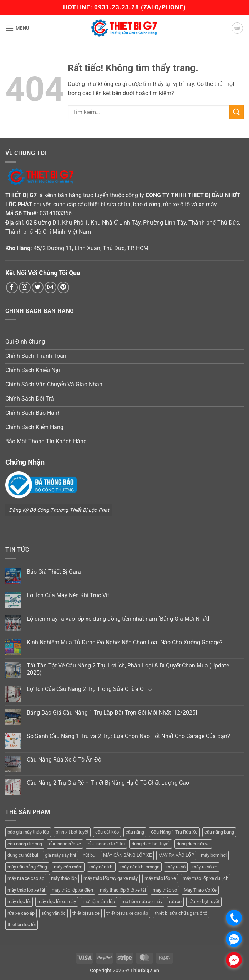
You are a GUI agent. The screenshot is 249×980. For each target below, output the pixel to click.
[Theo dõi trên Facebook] (12, 287)
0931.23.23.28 (118, 7)
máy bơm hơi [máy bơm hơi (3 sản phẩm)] (214, 855)
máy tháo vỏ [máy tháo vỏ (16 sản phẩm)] (165, 890)
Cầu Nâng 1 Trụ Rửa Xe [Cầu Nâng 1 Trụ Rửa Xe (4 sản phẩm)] (174, 832)
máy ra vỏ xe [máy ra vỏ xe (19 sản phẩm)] (205, 867)
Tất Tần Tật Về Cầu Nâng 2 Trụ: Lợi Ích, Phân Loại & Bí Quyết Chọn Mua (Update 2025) (128, 669)
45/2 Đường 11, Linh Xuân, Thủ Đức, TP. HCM (91, 248)
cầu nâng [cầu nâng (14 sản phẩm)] (135, 832)
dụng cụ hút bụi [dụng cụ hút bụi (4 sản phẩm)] (23, 855)
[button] (17, 28)
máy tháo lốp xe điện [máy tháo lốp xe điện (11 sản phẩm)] (72, 890)
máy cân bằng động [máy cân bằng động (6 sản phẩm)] (27, 867)
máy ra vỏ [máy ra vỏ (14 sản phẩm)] (176, 867)
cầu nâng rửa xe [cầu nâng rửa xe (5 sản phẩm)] (65, 844)
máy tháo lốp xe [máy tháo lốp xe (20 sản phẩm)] (160, 878)
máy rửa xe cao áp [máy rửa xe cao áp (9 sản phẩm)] (26, 878)
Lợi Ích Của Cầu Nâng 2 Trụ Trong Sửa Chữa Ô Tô (89, 689)
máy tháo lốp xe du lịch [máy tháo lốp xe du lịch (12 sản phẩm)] (205, 878)
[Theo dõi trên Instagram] (25, 287)
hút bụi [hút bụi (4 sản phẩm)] (90, 855)
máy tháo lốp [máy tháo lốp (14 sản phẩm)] (64, 878)
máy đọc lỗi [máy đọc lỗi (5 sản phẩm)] (19, 901)
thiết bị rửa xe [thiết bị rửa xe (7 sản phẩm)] (86, 913)
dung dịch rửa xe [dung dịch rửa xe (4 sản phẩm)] (193, 844)
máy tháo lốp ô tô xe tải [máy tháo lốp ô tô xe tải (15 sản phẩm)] (123, 890)
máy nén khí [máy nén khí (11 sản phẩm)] (101, 867)
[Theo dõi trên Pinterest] (63, 287)
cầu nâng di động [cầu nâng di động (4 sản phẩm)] (25, 844)
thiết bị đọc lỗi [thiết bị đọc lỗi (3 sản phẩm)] (22, 925)
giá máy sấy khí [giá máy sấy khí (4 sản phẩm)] (60, 855)
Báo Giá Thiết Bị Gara (54, 572)
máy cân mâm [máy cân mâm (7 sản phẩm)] (68, 867)
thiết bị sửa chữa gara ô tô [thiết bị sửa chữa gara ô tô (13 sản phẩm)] (181, 913)
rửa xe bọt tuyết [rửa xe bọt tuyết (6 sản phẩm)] (204, 901)
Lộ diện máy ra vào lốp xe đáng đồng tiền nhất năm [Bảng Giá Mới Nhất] (118, 619)
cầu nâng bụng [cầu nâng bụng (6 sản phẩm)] (219, 832)
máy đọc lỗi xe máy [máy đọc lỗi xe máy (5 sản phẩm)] (57, 901)
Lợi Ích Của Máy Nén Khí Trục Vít (68, 595)
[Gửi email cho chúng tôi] (50, 287)
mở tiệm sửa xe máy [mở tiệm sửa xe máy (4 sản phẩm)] (142, 901)
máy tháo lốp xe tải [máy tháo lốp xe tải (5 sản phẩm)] (26, 890)
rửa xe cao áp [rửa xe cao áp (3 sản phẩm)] (21, 913)
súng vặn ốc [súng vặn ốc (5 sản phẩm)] (54, 913)
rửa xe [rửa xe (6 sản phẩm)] (175, 901)
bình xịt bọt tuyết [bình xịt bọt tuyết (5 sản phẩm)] (72, 832)
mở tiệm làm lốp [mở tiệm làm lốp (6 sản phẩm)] (99, 901)
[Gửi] (237, 112)
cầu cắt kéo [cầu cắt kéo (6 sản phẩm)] (107, 832)
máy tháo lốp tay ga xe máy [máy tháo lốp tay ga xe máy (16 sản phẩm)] (111, 878)
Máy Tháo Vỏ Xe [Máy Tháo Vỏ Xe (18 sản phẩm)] (200, 890)
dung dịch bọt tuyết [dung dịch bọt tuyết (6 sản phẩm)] (151, 844)
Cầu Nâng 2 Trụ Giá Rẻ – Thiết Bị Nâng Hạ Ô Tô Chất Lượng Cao (108, 783)
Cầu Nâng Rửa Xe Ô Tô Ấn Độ (64, 760)
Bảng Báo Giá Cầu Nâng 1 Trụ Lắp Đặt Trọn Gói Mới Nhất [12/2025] (112, 713)
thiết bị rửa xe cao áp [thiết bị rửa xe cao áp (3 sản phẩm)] (127, 913)
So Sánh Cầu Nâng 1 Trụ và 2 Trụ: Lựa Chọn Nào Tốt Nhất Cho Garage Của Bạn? (128, 736)
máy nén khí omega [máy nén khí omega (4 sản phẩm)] (140, 867)
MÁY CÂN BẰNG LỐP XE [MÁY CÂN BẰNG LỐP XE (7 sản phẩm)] (127, 855)
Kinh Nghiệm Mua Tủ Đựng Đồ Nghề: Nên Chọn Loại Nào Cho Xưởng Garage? (125, 642)
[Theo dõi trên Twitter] (38, 287)
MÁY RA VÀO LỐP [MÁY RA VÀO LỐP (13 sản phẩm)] (176, 855)
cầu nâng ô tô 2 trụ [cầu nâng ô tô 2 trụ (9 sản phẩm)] (106, 844)
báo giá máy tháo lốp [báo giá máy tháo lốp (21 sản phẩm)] (28, 832)
